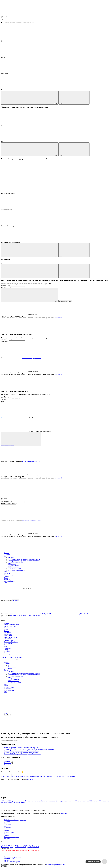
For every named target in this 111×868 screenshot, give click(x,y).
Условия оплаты (9, 859)
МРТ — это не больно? (69, 777)
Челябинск (7, 648)
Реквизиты (64, 813)
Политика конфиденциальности (14, 857)
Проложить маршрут (35, 615)
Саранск (7, 653)
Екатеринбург (8, 636)
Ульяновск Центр (9, 640)
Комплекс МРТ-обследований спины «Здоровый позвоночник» (23, 754)
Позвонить (16, 600)
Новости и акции (9, 575)
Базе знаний (31, 780)
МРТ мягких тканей (13, 567)
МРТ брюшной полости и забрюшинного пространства (24, 559)
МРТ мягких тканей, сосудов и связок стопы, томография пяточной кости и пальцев (29, 749)
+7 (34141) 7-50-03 (6, 657)
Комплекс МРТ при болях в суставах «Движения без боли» (22, 751)
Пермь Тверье (8, 634)
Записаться (4, 341)
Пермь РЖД (8, 632)
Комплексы (8, 763)
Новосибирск (8, 643)
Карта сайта (8, 860)
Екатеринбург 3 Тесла (11, 637)
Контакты (7, 573)
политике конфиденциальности (55, 865)
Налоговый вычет (9, 581)
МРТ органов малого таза (15, 562)
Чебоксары (7, 639)
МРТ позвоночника (13, 565)
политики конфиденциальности (32, 358)
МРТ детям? (46, 777)
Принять (4, 866)
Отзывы (7, 576)
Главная (7, 553)
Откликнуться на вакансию (9, 504)
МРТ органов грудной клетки (16, 570)
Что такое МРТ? (5, 777)
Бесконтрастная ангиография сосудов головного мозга (24, 561)
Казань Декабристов (10, 626)
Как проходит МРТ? (56, 777)
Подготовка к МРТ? (25, 777)
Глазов (6, 629)
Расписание (8, 834)
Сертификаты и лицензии (12, 837)
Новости (7, 764)
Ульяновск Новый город (11, 642)
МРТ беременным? (37, 777)
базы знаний (58, 318)
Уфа (5, 647)
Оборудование (12, 667)
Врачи (6, 578)
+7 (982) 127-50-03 (17, 657)
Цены (6, 572)
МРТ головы (11, 558)
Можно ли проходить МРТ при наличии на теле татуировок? (22, 748)
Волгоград (7, 651)
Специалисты (8, 825)
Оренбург (7, 654)
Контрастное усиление (14, 569)
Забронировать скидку (65, 301)
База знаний (8, 579)
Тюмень (7, 631)
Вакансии (7, 838)
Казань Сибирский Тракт (12, 625)
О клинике (7, 554)
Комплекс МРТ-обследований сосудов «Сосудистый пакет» (22, 752)
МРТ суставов (12, 564)
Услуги (6, 556)
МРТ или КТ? (15, 777)
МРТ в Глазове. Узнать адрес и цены (15, 820)
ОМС (6, 583)
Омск (6, 645)
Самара (6, 650)
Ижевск (6, 628)
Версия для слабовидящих (12, 862)
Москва (6, 623)
